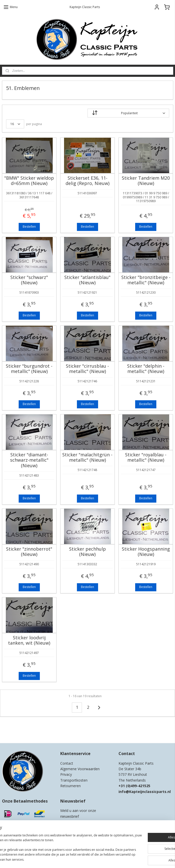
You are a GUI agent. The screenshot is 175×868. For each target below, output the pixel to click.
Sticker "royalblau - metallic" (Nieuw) (146, 458)
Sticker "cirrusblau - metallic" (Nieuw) (87, 369)
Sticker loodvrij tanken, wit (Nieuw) (29, 640)
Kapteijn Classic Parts (22, 732)
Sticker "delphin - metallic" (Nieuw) (146, 369)
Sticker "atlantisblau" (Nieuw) (87, 280)
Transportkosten (74, 780)
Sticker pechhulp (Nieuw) (87, 552)
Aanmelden (72, 827)
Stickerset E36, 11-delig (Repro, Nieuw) (87, 181)
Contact (67, 763)
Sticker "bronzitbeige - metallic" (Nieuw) (146, 280)
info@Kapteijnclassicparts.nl (145, 792)
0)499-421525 (139, 786)
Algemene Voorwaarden (80, 769)
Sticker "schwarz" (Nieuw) (29, 280)
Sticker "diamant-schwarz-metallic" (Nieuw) (29, 460)
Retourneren (70, 786)
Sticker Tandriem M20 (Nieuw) (146, 181)
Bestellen (29, 227)
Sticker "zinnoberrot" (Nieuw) (29, 552)
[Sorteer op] (128, 113)
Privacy (66, 774)
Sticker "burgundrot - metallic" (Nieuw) (29, 369)
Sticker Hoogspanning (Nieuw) (146, 552)
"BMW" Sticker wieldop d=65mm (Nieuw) (29, 181)
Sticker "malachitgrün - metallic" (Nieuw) (87, 458)
